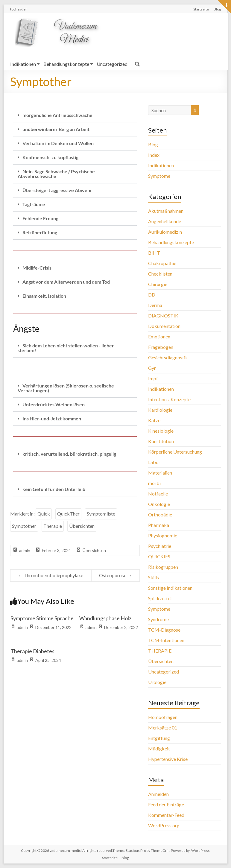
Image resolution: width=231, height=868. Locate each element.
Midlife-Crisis (37, 268)
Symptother (24, 526)
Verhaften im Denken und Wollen (58, 143)
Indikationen (23, 64)
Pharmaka (159, 525)
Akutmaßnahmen (166, 211)
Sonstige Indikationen (170, 588)
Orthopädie (160, 514)
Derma (155, 305)
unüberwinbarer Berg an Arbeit (56, 129)
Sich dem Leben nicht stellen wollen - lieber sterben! (66, 348)
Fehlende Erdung (40, 218)
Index (154, 155)
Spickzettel (160, 598)
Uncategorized (112, 64)
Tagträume (34, 204)
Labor (154, 462)
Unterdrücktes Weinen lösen (54, 404)
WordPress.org (164, 825)
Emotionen (159, 336)
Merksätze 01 (163, 728)
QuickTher (68, 514)
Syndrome (158, 619)
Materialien (160, 473)
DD (152, 295)
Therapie (53, 526)
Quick (44, 514)
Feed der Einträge (166, 804)
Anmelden (158, 794)
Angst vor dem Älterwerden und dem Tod (66, 282)
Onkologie (159, 504)
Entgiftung (159, 738)
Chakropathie (162, 263)
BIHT (154, 253)
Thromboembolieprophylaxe (51, 575)
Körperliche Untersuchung (175, 452)
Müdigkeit (159, 748)
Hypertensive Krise (168, 759)
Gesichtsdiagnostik (168, 357)
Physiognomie (163, 535)
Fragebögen (161, 347)
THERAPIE (160, 651)
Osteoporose (115, 575)
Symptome (159, 176)
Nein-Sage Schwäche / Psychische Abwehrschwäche (56, 174)
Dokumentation (164, 326)
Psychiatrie (160, 546)
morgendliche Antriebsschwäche (57, 115)
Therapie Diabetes (32, 651)
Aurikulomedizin (165, 232)
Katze (154, 420)
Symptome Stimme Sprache (42, 618)
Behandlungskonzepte (66, 64)
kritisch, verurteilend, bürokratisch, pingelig (69, 454)
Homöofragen (163, 717)
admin (25, 550)
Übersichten (82, 526)
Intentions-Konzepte (169, 399)
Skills (154, 577)
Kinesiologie (161, 431)
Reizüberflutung (40, 232)
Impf (153, 378)
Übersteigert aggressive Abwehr (57, 190)
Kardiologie (160, 410)
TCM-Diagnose (164, 630)
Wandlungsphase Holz (105, 618)
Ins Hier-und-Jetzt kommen (52, 418)
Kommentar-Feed (166, 815)
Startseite (201, 9)
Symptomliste (101, 514)
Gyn (152, 368)
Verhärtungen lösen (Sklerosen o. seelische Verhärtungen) (66, 388)
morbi (154, 483)
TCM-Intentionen (166, 640)
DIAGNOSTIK (163, 316)
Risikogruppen (163, 567)
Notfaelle (158, 494)
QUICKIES (159, 556)
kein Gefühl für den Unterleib (54, 489)
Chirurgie (158, 284)
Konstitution (161, 441)
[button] (75, 115)
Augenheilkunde (165, 221)
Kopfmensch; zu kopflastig (50, 157)
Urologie (157, 682)
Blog (217, 9)
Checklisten (160, 274)
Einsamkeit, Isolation (44, 296)
